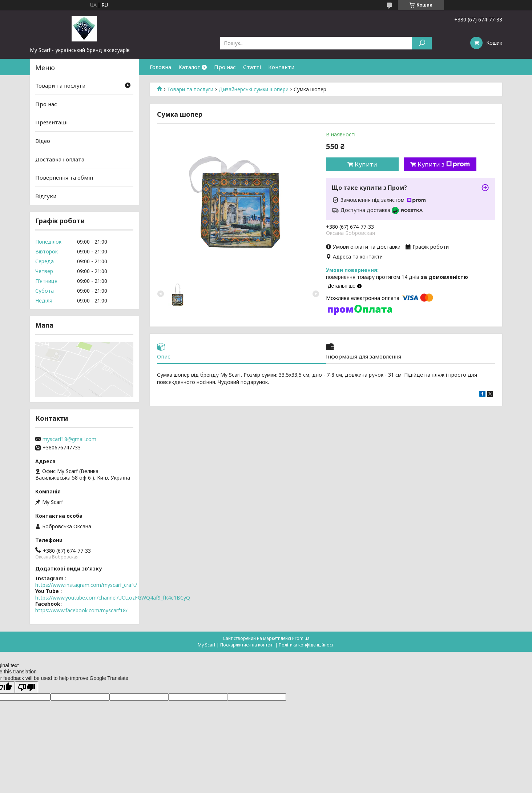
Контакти (281, 67)
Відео (43, 141)
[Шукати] (422, 43)
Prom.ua (301, 638)
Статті (252, 67)
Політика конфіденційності (307, 645)
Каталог (189, 67)
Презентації (52, 122)
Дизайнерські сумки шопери (254, 89)
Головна (160, 67)
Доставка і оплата (60, 159)
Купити (366, 164)
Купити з (444, 164)
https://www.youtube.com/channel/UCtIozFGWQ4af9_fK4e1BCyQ (113, 598)
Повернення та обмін (64, 177)
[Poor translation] (27, 687)
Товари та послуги (190, 89)
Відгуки (46, 196)
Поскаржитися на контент (247, 645)
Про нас (225, 67)
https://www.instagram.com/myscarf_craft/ (86, 585)
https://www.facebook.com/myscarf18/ (81, 610)
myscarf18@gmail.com (69, 439)
